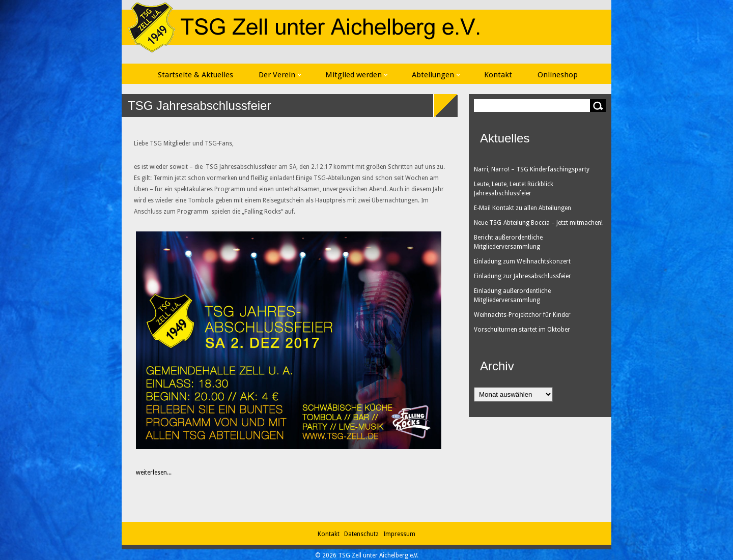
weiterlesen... (148, 473)
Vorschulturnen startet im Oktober (522, 330)
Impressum (399, 534)
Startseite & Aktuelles (195, 75)
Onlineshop (558, 75)
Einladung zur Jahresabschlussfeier (523, 276)
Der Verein (280, 75)
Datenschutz (363, 534)
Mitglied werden (356, 75)
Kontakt (498, 75)
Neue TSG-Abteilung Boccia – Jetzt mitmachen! (538, 223)
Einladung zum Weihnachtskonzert (522, 261)
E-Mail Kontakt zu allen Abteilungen (523, 208)
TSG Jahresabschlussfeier (199, 106)
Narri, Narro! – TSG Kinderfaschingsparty (532, 169)
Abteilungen (436, 75)
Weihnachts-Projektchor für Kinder (522, 315)
